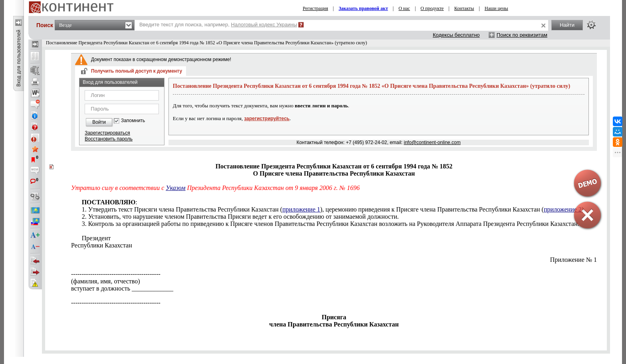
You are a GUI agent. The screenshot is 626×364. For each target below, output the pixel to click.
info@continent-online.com (432, 142)
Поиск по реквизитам (522, 35)
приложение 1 (301, 209)
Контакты (464, 8)
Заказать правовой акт (363, 8)
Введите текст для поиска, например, (218, 25)
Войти (99, 122)
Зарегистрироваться (107, 133)
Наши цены (496, 8)
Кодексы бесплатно (456, 35)
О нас (404, 8)
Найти (567, 25)
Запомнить (133, 121)
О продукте (432, 8)
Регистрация (315, 8)
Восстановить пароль (109, 139)
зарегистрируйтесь (267, 119)
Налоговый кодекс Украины (264, 25)
